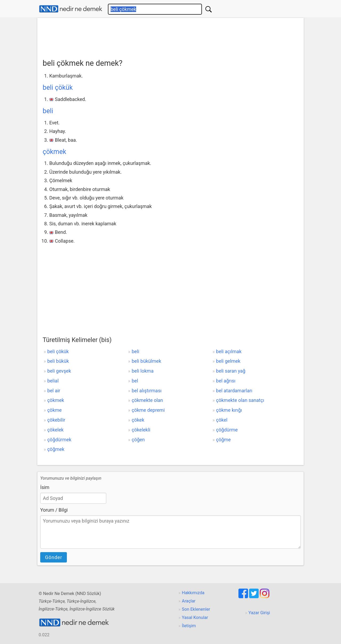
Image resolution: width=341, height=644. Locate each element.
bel (135, 381)
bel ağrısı (226, 381)
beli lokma (143, 371)
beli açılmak (229, 351)
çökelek (55, 430)
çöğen (138, 440)
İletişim (189, 626)
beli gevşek (59, 371)
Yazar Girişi (259, 613)
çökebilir (56, 420)
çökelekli (141, 430)
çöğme (223, 440)
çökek (138, 420)
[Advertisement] (170, 36)
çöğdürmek (59, 440)
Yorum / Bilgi (54, 510)
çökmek (54, 152)
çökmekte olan (147, 400)
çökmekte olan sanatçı (240, 400)
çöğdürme (227, 430)
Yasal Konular (195, 617)
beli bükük (58, 361)
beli (48, 111)
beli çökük (58, 87)
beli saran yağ (231, 371)
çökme (54, 410)
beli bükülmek (146, 361)
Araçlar (189, 601)
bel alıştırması (147, 391)
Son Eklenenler (196, 609)
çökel (222, 420)
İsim (45, 487)
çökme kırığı (229, 410)
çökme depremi (148, 410)
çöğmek (56, 449)
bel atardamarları (234, 391)
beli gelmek (228, 361)
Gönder (54, 557)
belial (53, 381)
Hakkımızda (193, 593)
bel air (54, 391)
